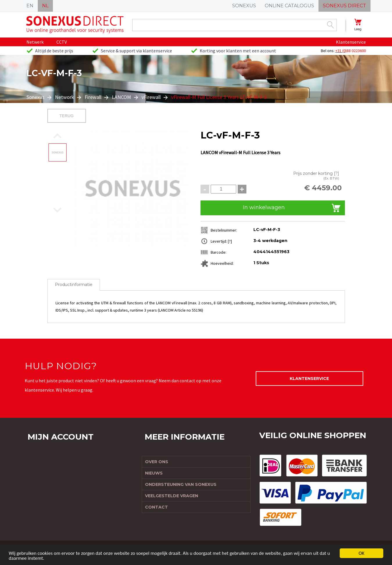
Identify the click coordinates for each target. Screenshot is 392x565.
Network (65, 97)
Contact (156, 507)
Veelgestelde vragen (172, 496)
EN (30, 6)
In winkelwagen (264, 207)
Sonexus (36, 97)
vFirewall (151, 97)
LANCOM (121, 97)
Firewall (93, 97)
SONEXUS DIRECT (344, 6)
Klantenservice (351, 42)
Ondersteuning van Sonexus (181, 484)
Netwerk (35, 42)
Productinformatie (74, 285)
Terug (67, 116)
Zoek (330, 25)
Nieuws (154, 473)
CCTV (62, 42)
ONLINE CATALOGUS (289, 6)
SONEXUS (244, 6)
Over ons (157, 462)
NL (45, 6)
